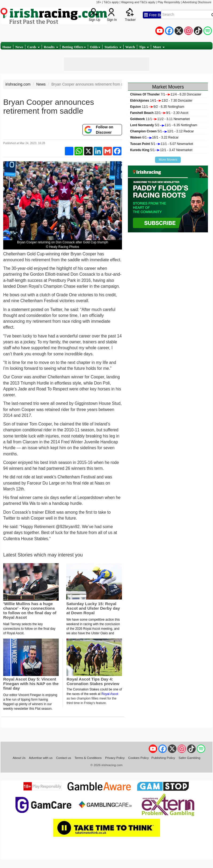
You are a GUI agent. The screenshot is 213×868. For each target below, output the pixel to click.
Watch (130, 47)
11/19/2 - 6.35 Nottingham (157, 107)
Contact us (64, 758)
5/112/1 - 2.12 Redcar (162, 131)
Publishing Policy (163, 758)
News (19, 47)
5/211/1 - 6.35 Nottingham (163, 125)
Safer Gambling (190, 758)
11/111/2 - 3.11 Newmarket (160, 119)
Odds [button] (95, 47)
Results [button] (51, 47)
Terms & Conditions (88, 758)
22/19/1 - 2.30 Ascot (159, 113)
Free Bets (155, 15)
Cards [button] (33, 47)
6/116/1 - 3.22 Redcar (154, 137)
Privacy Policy (115, 758)
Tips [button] (144, 47)
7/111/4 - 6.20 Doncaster (166, 94)
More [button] (159, 47)
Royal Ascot (110, 694)
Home (7, 47)
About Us (19, 758)
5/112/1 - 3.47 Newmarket (161, 150)
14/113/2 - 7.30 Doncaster (161, 101)
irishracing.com (18, 84)
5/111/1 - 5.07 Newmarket (161, 144)
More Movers (168, 160)
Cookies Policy (138, 758)
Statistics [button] (113, 47)
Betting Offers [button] (74, 47)
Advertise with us (41, 758)
